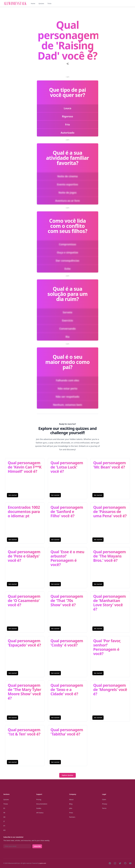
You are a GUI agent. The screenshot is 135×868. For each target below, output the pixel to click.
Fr (4, 813)
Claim (104, 799)
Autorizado (67, 133)
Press (71, 813)
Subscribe (37, 846)
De (4, 817)
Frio (67, 124)
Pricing (39, 799)
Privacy (105, 804)
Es (4, 808)
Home (33, 3)
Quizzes (41, 3)
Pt (4, 826)
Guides (39, 808)
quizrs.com (43, 863)
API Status (40, 813)
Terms (104, 808)
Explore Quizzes (67, 775)
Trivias (6, 804)
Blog (71, 804)
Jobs (71, 808)
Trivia (49, 3)
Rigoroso (67, 116)
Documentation (42, 804)
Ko (4, 830)
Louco (67, 108)
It (4, 821)
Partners (72, 817)
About (71, 799)
